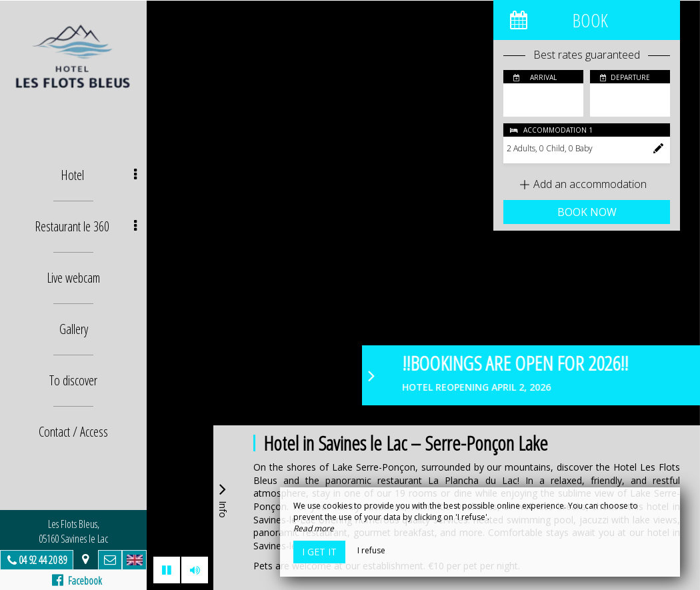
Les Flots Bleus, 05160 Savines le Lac (73, 531)
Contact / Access (73, 432)
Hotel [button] (99, 175)
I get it (319, 552)
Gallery (74, 329)
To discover (73, 380)
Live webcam (73, 278)
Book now (587, 212)
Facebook (77, 581)
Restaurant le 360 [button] (86, 226)
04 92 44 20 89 (43, 560)
